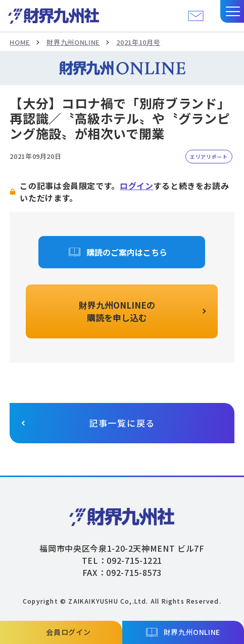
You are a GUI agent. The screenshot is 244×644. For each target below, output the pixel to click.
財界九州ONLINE (73, 42)
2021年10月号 (138, 42)
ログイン (137, 186)
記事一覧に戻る (122, 423)
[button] (232, 11)
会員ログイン (68, 632)
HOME (20, 42)
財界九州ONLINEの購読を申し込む (117, 311)
